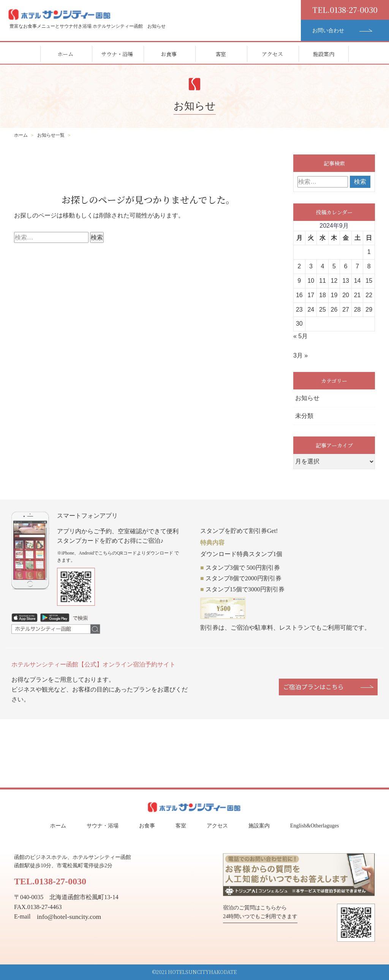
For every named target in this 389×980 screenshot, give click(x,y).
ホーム (65, 54)
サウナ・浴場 (117, 54)
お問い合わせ (329, 31)
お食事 (169, 54)
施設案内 (324, 54)
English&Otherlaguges (315, 826)
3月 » (300, 355)
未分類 (304, 416)
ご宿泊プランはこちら (313, 687)
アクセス (272, 54)
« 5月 (300, 336)
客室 (221, 54)
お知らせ (307, 398)
